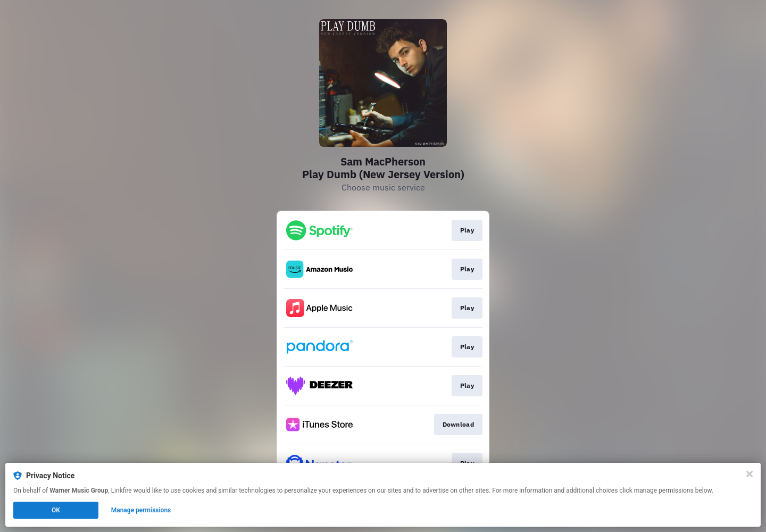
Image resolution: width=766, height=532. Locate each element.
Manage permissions (141, 510)
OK (56, 510)
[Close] (750, 474)
